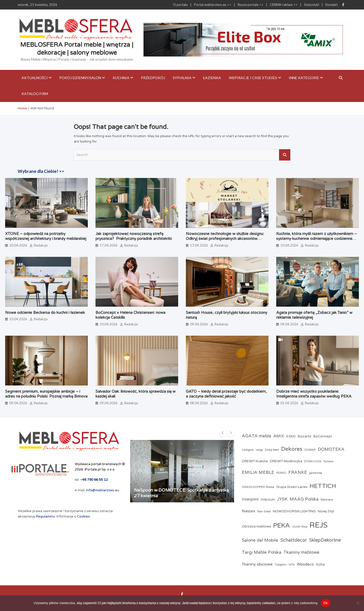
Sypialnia (182, 78)
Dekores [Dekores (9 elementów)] (292, 449)
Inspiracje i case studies (253, 78)
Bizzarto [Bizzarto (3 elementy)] (305, 436)
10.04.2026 (289, 245)
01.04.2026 (289, 403)
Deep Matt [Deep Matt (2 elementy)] (272, 450)
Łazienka (212, 78)
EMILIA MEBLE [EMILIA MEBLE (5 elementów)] (258, 473)
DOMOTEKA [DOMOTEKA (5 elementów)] (331, 449)
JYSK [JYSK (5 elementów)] (282, 499)
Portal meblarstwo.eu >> (213, 5)
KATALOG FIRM (35, 94)
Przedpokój (153, 78)
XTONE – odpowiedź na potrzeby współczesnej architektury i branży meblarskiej (46, 236)
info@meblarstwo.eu (103, 490)
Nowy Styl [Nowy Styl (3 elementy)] (326, 511)
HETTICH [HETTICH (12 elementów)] (323, 486)
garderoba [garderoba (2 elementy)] (316, 473)
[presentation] (223, 433)
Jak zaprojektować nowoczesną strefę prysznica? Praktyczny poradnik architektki (134, 236)
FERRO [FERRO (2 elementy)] (281, 473)
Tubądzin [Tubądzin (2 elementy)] (281, 565)
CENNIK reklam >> (284, 5)
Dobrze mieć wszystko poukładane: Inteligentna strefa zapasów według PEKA (314, 394)
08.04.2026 (199, 403)
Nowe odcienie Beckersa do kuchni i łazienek (45, 313)
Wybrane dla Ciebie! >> (41, 171)
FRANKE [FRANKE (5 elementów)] (298, 473)
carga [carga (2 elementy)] (259, 450)
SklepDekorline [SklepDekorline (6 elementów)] (325, 540)
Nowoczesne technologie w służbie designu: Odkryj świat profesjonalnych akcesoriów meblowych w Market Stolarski (225, 239)
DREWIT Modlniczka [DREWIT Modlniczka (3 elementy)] (286, 461)
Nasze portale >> (251, 5)
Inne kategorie (304, 78)
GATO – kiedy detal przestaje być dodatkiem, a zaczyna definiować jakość (226, 394)
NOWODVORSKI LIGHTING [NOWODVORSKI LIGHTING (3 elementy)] (294, 511)
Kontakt (332, 5)
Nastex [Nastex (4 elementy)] (248, 511)
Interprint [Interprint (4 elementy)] (250, 499)
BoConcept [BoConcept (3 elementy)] (323, 436)
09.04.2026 (199, 324)
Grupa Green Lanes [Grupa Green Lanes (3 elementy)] (292, 487)
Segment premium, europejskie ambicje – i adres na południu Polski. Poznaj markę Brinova (46, 394)
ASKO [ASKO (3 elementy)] (291, 436)
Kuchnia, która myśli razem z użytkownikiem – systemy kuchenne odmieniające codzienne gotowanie (317, 239)
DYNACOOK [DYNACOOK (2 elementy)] (313, 461)
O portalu (180, 5)
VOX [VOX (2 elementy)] (292, 565)
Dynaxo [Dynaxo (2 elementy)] (328, 461)
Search (285, 155)
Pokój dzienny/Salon (80, 78)
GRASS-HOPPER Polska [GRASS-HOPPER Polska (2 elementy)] (258, 487)
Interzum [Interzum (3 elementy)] (268, 500)
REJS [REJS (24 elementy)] (318, 525)
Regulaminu (45, 516)
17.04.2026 (109, 245)
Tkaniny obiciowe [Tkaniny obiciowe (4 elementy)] (257, 564)
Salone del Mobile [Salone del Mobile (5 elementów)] (260, 540)
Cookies (83, 516)
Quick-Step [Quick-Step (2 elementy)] (300, 527)
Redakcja (41, 245)
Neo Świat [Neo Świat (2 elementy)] (264, 511)
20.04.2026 (18, 245)
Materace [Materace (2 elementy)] (327, 500)
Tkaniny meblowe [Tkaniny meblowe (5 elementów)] (301, 552)
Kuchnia (121, 78)
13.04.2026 (199, 245)
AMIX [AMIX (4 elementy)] (279, 436)
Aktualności (35, 78)
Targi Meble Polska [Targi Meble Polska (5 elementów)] (262, 552)
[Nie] (358, 603)
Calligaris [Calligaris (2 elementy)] (248, 450)
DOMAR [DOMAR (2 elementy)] (310, 450)
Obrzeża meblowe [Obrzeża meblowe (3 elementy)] (256, 527)
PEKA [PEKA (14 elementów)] (282, 525)
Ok (326, 603)
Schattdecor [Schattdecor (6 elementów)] (294, 540)
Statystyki (312, 5)
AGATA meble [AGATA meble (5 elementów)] (257, 436)
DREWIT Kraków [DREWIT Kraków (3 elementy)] (255, 461)
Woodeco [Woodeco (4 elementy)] (305, 564)
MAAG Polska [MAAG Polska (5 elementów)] (304, 499)
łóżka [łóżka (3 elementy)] (320, 565)
